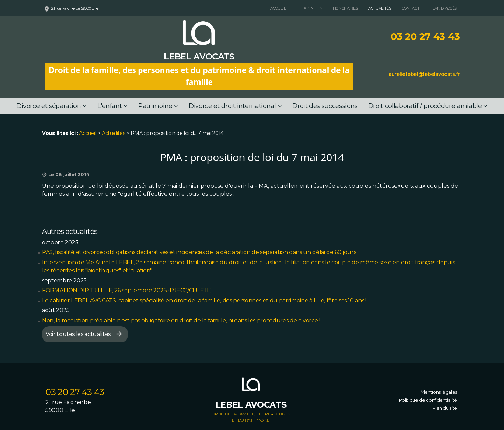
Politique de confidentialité (428, 400)
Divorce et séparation (49, 106)
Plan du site (445, 408)
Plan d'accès (443, 8)
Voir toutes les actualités (78, 334)
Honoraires (345, 8)
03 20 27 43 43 (425, 37)
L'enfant (110, 106)
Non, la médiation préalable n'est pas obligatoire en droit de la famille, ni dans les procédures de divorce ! (181, 320)
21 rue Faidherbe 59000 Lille (75, 8)
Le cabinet (307, 8)
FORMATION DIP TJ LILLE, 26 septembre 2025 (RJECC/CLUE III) (127, 290)
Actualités (380, 8)
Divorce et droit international (232, 106)
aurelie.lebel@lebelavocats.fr (424, 74)
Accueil (278, 8)
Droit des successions (325, 106)
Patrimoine (155, 106)
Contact (411, 8)
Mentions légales (439, 392)
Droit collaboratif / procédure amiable (425, 106)
